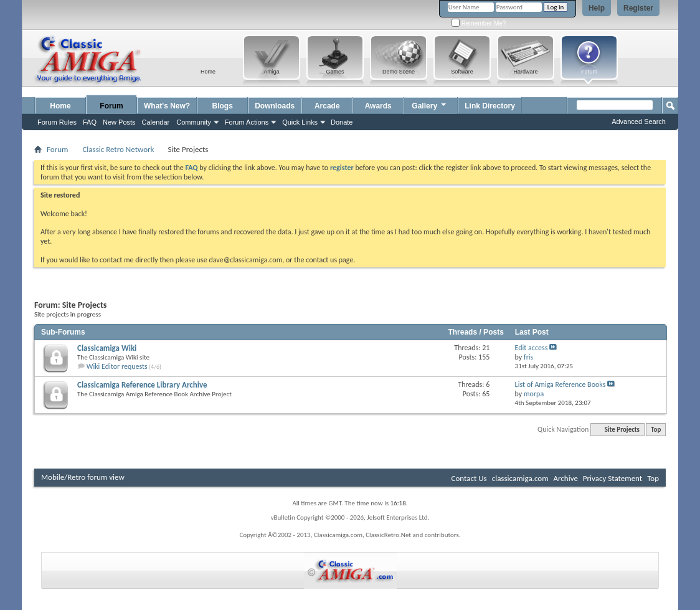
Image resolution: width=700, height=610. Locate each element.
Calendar (156, 122)
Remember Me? (479, 23)
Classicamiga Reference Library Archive (142, 385)
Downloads (275, 106)
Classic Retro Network (118, 149)
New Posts (119, 122)
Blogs (223, 106)
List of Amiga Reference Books (560, 384)
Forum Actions (247, 122)
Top (656, 430)
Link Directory (490, 106)
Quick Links (300, 122)
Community (194, 122)
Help (597, 8)
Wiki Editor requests (117, 366)
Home (60, 106)
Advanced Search (639, 122)
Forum (111, 106)
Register (638, 8)
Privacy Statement (612, 478)
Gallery (430, 104)
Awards (378, 106)
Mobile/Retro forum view (83, 477)
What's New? (167, 106)
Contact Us (469, 478)
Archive (565, 478)
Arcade (327, 106)
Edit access (532, 348)
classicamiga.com (520, 478)
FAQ (90, 122)
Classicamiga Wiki (107, 348)
